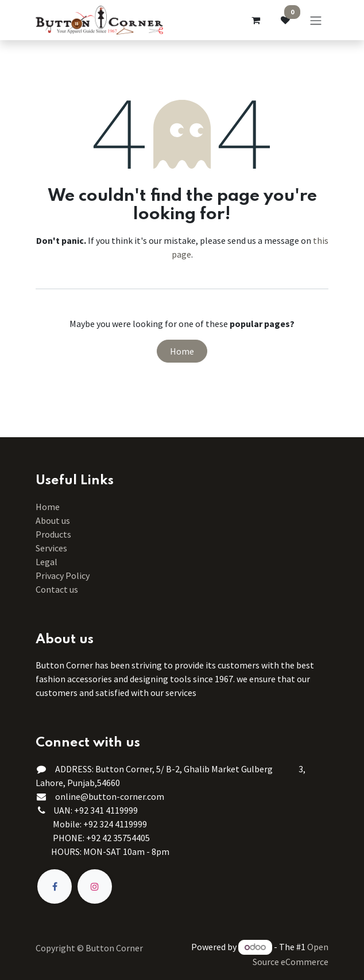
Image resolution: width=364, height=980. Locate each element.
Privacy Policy (63, 575)
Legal (47, 562)
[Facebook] (55, 886)
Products (53, 534)
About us (53, 520)
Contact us (57, 589)
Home (182, 351)
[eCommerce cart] (255, 20)
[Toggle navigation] (316, 20)
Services (51, 548)
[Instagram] (95, 886)
